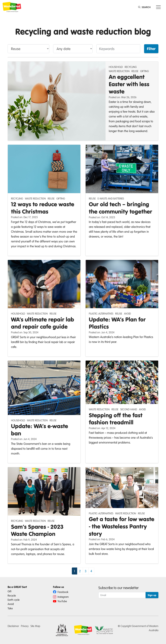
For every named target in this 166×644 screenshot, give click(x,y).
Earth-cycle (14, 600)
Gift (9, 591)
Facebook (61, 592)
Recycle (12, 595)
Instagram (61, 597)
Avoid (11, 604)
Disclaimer (13, 626)
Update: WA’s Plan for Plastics (117, 323)
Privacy (25, 626)
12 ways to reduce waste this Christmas (43, 208)
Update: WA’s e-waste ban (40, 430)
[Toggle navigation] (158, 7)
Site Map (35, 626)
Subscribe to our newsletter (119, 588)
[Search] (145, 7)
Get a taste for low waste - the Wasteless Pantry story (122, 526)
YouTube (60, 601)
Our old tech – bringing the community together (121, 208)
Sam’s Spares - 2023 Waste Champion (37, 530)
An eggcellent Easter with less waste (129, 84)
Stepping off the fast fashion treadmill (116, 419)
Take (10, 608)
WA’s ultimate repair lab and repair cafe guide (43, 323)
